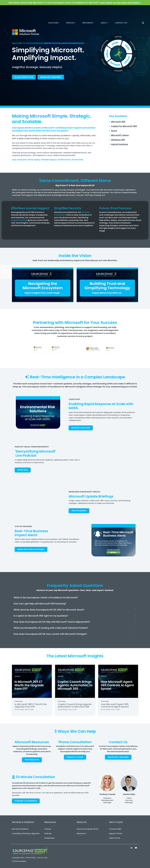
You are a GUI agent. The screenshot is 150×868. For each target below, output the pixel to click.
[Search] (143, 10)
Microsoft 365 (118, 122)
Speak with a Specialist (51, 77)
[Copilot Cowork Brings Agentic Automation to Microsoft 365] (75, 681)
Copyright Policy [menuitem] (18, 858)
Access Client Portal (24, 77)
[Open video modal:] (43, 285)
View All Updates (79, 511)
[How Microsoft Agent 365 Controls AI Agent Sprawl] (118, 681)
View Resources (32, 760)
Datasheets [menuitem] (49, 838)
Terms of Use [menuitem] (42, 858)
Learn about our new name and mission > (121, 3)
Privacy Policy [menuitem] (31, 858)
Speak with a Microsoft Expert (31, 549)
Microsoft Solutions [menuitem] (20, 829)
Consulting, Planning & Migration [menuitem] (26, 834)
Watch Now (23, 470)
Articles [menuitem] (48, 829)
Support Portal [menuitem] (115, 834)
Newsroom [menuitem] (81, 834)
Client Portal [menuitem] (114, 838)
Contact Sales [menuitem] (115, 829)
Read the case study (81, 428)
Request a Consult (75, 757)
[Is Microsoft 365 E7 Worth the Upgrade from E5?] (32, 681)
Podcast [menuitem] (48, 834)
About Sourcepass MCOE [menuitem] (87, 829)
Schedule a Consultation (26, 801)
